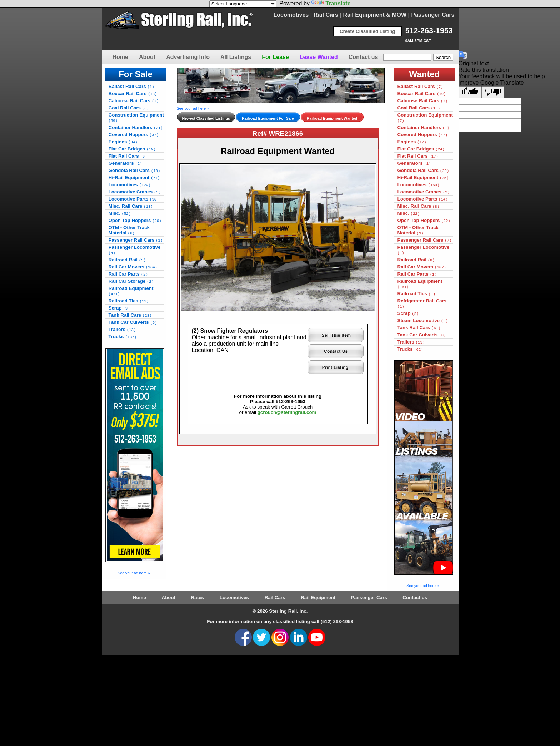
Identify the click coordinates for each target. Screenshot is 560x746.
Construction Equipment (136, 118)
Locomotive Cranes (135, 192)
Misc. (120, 213)
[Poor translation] (493, 92)
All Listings (236, 57)
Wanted (425, 74)
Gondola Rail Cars (134, 170)
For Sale (136, 74)
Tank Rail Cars (130, 315)
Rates (197, 597)
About (147, 57)
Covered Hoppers (134, 135)
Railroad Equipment (131, 291)
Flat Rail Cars (128, 156)
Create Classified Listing (367, 31)
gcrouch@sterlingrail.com (287, 412)
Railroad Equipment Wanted (332, 118)
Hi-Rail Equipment (134, 177)
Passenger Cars (433, 15)
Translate (331, 3)
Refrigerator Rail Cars (422, 303)
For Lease (275, 57)
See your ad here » (134, 573)
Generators (125, 163)
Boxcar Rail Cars (133, 93)
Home (120, 57)
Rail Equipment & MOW (375, 15)
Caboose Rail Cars (134, 101)
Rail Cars (326, 15)
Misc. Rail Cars (131, 206)
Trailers (122, 329)
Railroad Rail (127, 260)
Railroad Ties (129, 301)
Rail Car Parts (128, 274)
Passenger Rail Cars (136, 240)
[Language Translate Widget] (243, 4)
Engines (123, 142)
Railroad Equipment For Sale (268, 118)
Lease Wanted (319, 57)
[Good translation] (470, 92)
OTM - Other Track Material (129, 230)
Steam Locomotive (423, 320)
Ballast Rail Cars (131, 86)
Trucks (123, 337)
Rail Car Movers (133, 267)
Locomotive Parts (134, 199)
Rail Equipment (318, 597)
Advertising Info (188, 57)
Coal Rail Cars (129, 108)
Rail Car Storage (131, 281)
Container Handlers (136, 127)
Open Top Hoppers (135, 220)
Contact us (363, 57)
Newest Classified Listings (206, 118)
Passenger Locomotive (135, 250)
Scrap (119, 308)
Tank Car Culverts (133, 322)
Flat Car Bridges (132, 149)
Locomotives (291, 15)
